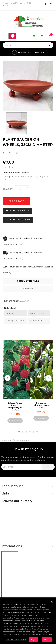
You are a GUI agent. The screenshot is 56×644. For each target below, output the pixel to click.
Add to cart (16, 201)
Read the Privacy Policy (16, 639)
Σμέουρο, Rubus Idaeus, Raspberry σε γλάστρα (15, 406)
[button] (19, 432)
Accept (47, 640)
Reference (11, 301)
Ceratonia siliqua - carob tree (41, 405)
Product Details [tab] (28, 281)
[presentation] (7, 378)
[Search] (28, 45)
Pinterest (17, 153)
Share (3, 153)
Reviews (28, 289)
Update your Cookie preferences (16, 440)
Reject (34, 640)
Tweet (10, 153)
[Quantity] (20, 189)
